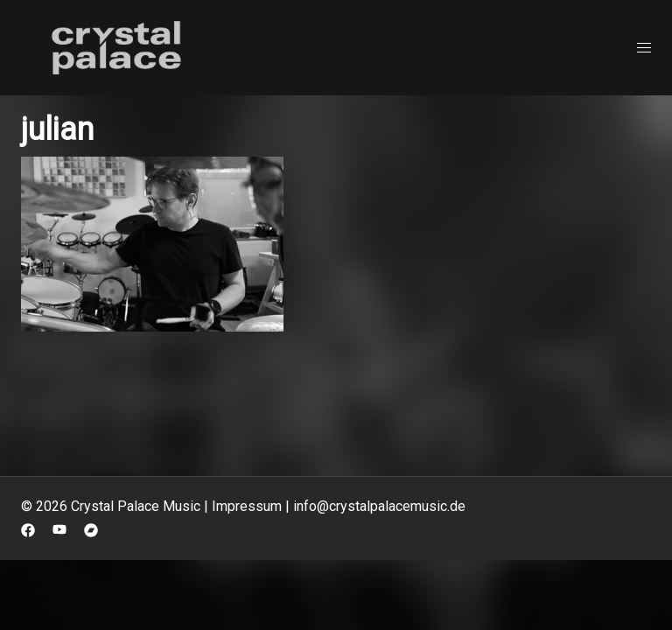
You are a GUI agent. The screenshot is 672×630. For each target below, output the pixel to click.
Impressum (247, 506)
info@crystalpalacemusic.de (379, 506)
